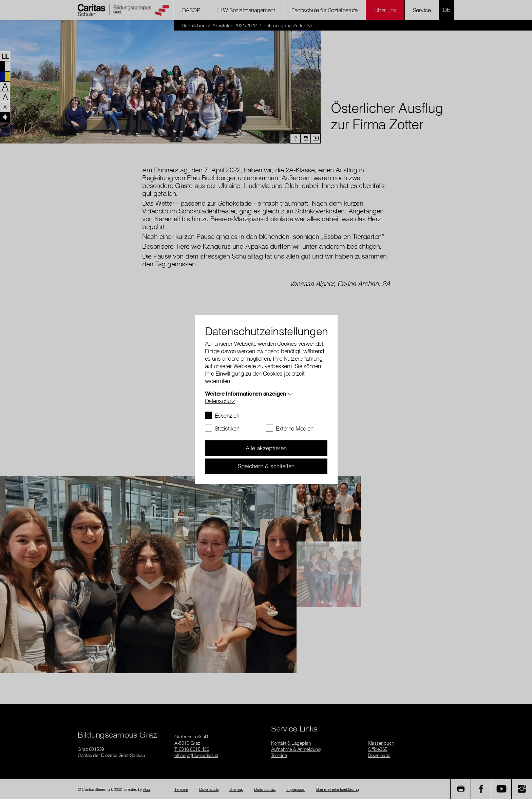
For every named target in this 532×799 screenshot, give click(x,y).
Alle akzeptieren (266, 448)
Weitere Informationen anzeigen (245, 393)
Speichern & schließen (266, 466)
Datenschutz (220, 401)
